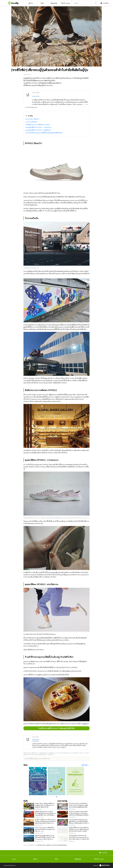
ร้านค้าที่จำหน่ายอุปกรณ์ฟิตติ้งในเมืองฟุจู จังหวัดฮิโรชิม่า (45, 133)
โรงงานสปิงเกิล (32, 122)
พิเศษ (57, 859)
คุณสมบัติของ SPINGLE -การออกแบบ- (40, 127)
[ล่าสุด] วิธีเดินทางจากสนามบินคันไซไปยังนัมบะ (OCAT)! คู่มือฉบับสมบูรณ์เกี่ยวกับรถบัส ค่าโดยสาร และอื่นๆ (79, 829)
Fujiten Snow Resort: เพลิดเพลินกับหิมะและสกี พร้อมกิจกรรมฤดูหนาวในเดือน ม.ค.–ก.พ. (45, 829)
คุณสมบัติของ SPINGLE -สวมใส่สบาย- (39, 130)
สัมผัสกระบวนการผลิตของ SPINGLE (39, 125)
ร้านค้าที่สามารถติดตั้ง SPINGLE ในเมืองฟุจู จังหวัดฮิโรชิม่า (56, 728)
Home (14, 859)
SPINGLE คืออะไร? (33, 119)
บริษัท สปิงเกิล (36, 96)
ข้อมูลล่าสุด (78, 859)
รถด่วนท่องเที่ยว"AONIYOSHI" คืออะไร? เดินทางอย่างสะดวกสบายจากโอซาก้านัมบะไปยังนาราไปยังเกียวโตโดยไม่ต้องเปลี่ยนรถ (79, 838)
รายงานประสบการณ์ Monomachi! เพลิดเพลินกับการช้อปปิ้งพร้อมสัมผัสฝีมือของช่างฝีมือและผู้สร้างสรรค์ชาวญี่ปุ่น (79, 822)
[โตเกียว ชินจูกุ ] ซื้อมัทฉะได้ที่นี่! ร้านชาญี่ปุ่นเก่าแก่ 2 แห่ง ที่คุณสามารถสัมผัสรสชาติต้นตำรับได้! (45, 805)
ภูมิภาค (35, 859)
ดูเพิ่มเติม (85, 765)
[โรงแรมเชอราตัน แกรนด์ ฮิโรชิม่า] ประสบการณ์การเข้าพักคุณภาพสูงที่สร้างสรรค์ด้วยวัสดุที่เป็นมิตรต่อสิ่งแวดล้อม (78, 806)
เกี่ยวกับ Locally (99, 859)
